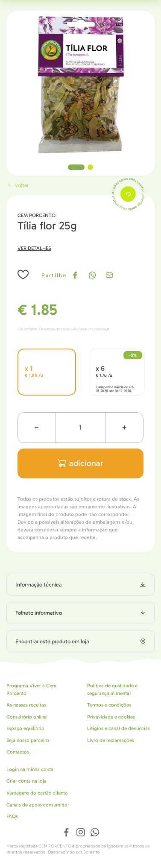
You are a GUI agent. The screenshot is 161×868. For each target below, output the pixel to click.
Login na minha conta (30, 769)
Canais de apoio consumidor (38, 805)
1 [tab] (76, 167)
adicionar (80, 463)
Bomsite (92, 852)
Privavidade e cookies (111, 717)
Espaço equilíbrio (25, 728)
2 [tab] (90, 167)
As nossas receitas (26, 705)
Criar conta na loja (26, 781)
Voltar (18, 185)
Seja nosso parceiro (28, 740)
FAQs (12, 816)
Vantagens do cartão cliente (37, 793)
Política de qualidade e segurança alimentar (112, 689)
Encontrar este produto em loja (52, 641)
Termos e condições (109, 705)
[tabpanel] (80, 85)
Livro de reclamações (111, 740)
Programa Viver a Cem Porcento (31, 689)
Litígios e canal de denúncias (119, 728)
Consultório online (26, 717)
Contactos (18, 752)
